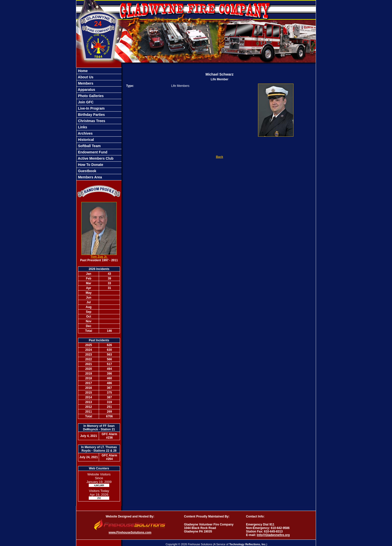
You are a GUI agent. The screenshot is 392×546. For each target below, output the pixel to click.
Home (82, 71)
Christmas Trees (91, 121)
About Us (85, 77)
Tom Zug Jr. (99, 257)
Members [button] (85, 83)
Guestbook (87, 171)
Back (220, 157)
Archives (85, 133)
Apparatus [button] (86, 90)
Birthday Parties (91, 115)
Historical (85, 140)
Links (82, 127)
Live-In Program (91, 108)
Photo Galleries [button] (90, 96)
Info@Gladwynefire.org (273, 535)
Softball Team (89, 146)
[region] (99, 124)
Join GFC (85, 102)
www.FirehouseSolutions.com (130, 532)
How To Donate (90, 165)
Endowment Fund (92, 152)
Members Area (89, 177)
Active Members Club (95, 158)
